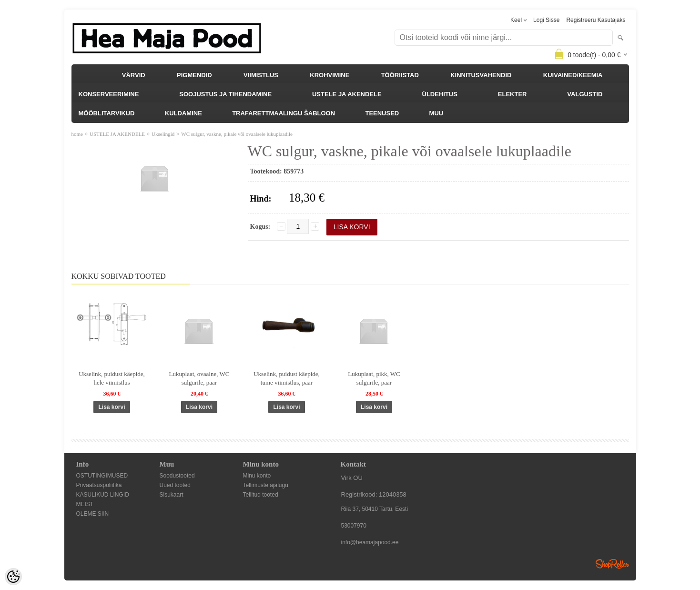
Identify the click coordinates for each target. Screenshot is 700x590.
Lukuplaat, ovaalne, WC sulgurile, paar (199, 378)
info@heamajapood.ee (370, 542)
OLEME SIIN (93, 514)
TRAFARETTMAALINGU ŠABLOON (284, 113)
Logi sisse (546, 20)
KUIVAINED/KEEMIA (573, 75)
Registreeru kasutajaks (596, 20)
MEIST (85, 504)
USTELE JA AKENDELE (347, 94)
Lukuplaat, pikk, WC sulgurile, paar (374, 378)
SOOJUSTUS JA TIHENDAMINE (225, 94)
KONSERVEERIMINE (109, 94)
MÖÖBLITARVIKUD (107, 113)
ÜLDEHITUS (440, 94)
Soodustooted (177, 476)
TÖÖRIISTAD (400, 75)
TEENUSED (382, 113)
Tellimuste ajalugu (266, 485)
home (77, 134)
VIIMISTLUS (261, 75)
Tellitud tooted (261, 495)
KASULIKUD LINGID (103, 495)
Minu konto (257, 476)
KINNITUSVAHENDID (481, 75)
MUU (436, 113)
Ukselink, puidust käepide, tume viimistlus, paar (287, 378)
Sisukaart (172, 495)
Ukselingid (163, 134)
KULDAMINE (183, 113)
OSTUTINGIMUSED (102, 476)
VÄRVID (134, 75)
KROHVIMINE (330, 75)
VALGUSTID (585, 94)
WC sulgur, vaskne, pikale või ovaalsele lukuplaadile (237, 134)
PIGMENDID (194, 75)
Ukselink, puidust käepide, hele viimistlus (112, 378)
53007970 (354, 526)
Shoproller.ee (612, 564)
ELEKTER (512, 94)
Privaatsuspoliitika (99, 485)
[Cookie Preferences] (13, 577)
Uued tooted (175, 485)
